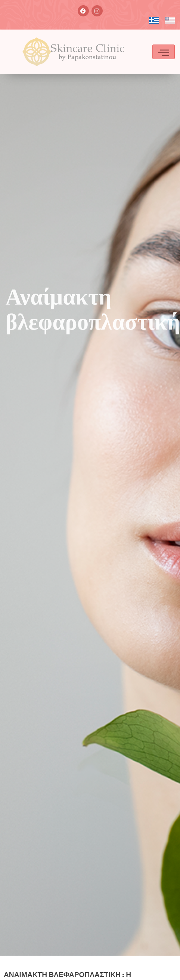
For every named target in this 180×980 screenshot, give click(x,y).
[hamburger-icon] (164, 52)
